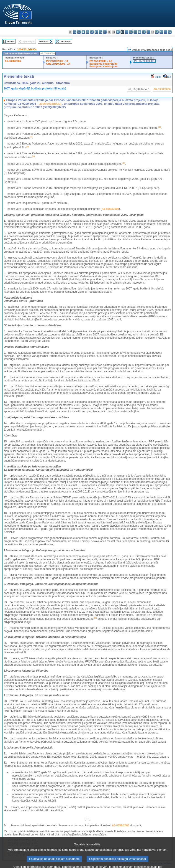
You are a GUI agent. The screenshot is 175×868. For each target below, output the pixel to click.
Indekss (11, 42)
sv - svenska (170, 32)
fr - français (105, 32)
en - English (101, 32)
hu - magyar (131, 32)
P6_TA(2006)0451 (144, 61)
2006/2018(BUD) (27, 49)
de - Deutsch (88, 32)
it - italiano (118, 32)
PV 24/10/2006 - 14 (57, 61)
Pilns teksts (66, 42)
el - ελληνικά (96, 32)
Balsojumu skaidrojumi (103, 64)
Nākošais (44, 42)
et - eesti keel (92, 32)
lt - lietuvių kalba (127, 32)
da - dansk (83, 32)
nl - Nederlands (140, 32)
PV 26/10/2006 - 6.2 (101, 61)
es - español (75, 32)
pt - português (148, 32)
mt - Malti (135, 32)
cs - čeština (79, 32)
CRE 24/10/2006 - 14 (58, 64)
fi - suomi (166, 32)
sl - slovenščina (161, 32)
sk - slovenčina (157, 32)
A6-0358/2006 (13, 61)
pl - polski (144, 32)
